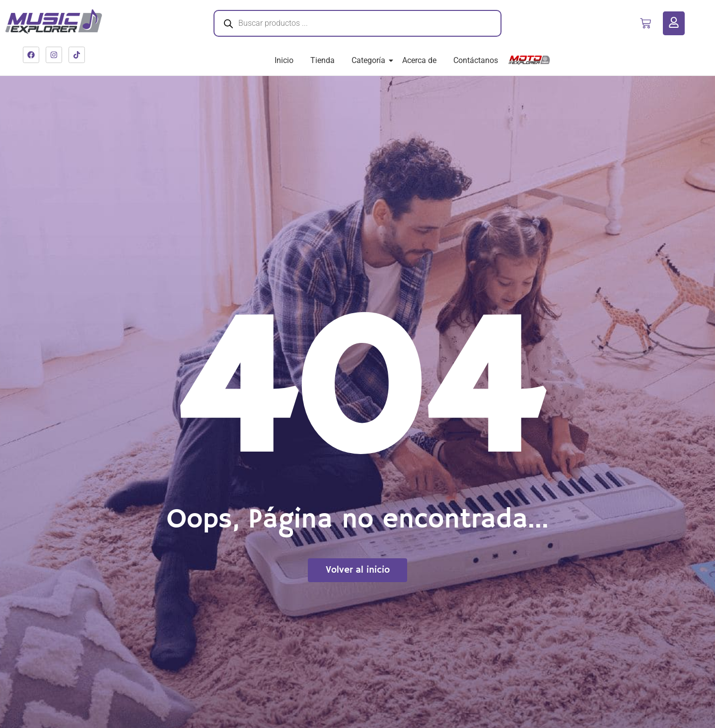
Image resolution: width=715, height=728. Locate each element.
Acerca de (419, 60)
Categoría (370, 60)
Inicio (284, 60)
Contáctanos (476, 60)
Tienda (322, 60)
